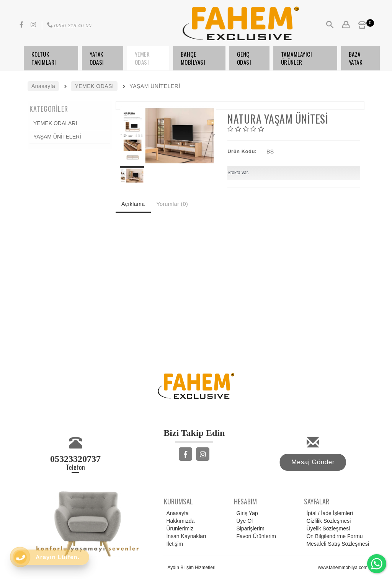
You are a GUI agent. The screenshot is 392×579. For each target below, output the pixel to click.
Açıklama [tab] (133, 204)
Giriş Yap (246, 513)
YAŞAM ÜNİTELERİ (57, 137)
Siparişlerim (249, 528)
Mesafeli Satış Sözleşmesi (336, 544)
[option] (168, 136)
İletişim (173, 544)
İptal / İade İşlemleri (328, 513)
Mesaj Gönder (313, 462)
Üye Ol (243, 521)
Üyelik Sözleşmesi (327, 528)
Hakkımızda (179, 521)
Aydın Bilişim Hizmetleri (191, 568)
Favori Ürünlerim (255, 536)
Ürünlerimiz (179, 528)
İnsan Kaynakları (185, 536)
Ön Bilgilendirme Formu (333, 536)
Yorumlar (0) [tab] (172, 204)
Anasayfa (176, 513)
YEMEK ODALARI (55, 123)
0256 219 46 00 (69, 25)
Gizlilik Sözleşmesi (327, 521)
